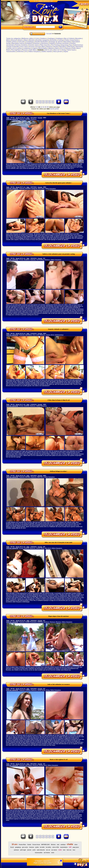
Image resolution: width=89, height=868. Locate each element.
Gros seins (24, 47)
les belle (42, 847)
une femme (47, 853)
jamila (37, 847)
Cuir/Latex (21, 42)
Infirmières (63, 47)
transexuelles (39, 853)
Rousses (25, 50)
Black (26, 40)
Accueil (49, 34)
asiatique (63, 845)
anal (58, 845)
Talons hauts (71, 50)
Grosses (32, 47)
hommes (32, 847)
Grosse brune (36, 845)
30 (48, 107)
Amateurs (43, 38)
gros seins (25, 847)
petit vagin (23, 850)
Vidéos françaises (34, 52)
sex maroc (54, 850)
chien (76, 845)
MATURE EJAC (45, 845)
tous (74, 850)
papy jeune (76, 847)
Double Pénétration (42, 42)
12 (41, 107)
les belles (48, 847)
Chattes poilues (11, 42)
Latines (19, 48)
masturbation (64, 847)
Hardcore (49, 47)
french (12, 847)
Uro (26, 52)
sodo (60, 850)
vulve (53, 853)
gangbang (18, 847)
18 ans (15, 844)
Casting (61, 40)
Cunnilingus (30, 42)
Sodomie (41, 50)
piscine (29, 850)
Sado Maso (33, 50)
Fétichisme (44, 43)
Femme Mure (22, 845)
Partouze (68, 48)
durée (52, 109)
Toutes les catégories (13, 38)
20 (45, 107)
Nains (57, 48)
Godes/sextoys (78, 45)
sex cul (48, 850)
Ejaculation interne (18, 43)
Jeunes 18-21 (11, 48)
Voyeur (66, 52)
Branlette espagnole (42, 40)
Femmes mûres (34, 45)
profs (34, 850)
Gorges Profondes (13, 47)
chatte (70, 844)
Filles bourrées (45, 45)
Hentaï (56, 47)
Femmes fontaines (21, 45)
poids (57, 109)
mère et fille (56, 847)
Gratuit (29, 845)
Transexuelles (11, 52)
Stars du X (57, 50)
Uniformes (20, 52)
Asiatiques (59, 38)
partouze (16, 850)
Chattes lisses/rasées (72, 40)
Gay (71, 45)
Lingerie (35, 48)
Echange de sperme (56, 42)
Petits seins (76, 48)
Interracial (71, 47)
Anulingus (51, 38)
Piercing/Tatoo (16, 50)
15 (43, 107)
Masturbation (43, 48)
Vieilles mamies (47, 52)
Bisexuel (14, 40)
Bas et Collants (69, 38)
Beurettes (79, 38)
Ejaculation (68, 42)
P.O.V (62, 48)
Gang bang (64, 45)
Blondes (32, 40)
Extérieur (37, 43)
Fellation (52, 43)
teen (64, 850)
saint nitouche (41, 850)
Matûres (51, 48)
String (64, 50)
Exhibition (29, 43)
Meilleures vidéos (28, 38)
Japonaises (79, 47)
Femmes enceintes (63, 43)
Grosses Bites (40, 47)
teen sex (69, 850)
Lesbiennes (27, 48)
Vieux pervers (58, 52)
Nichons (53, 845)
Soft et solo (49, 50)
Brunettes (54, 40)
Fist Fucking (55, 45)
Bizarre (21, 40)
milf (70, 847)
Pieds (8, 50)
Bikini (8, 40)
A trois (37, 38)
